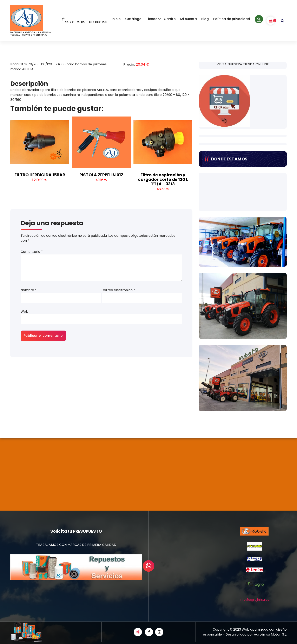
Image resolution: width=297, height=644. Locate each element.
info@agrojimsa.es (254, 600)
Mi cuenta (189, 19)
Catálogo (133, 19)
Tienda (152, 19)
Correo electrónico (118, 290)
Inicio (116, 19)
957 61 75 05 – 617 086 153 (85, 22)
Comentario (32, 252)
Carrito (170, 19)
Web (24, 311)
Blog (205, 19)
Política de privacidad (232, 19)
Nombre (29, 290)
